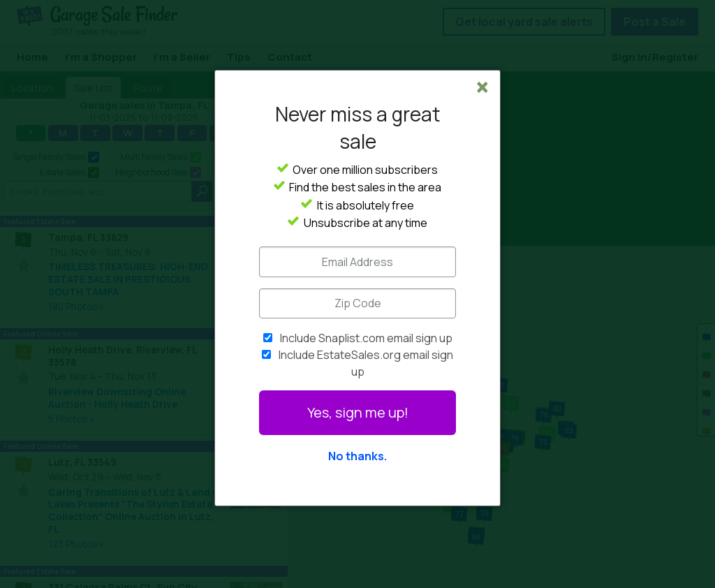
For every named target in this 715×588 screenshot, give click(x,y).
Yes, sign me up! (358, 412)
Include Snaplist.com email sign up (366, 338)
